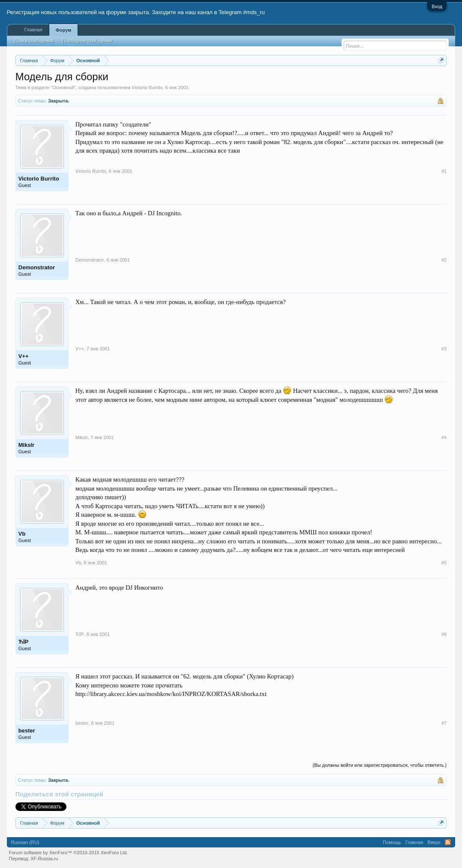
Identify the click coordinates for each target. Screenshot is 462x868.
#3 (444, 349)
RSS (448, 842)
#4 (444, 437)
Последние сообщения (87, 41)
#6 (444, 634)
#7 (444, 723)
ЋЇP (24, 642)
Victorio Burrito (147, 87)
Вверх (434, 842)
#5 (444, 563)
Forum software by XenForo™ (69, 853)
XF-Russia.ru (44, 859)
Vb (22, 534)
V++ (24, 356)
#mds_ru (254, 12)
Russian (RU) (25, 842)
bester (27, 731)
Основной (63, 87)
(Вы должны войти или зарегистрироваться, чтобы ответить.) (380, 765)
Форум (64, 30)
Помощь (392, 842)
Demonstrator (37, 267)
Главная (33, 30)
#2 (444, 260)
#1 (444, 171)
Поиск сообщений (34, 41)
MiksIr (27, 445)
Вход (437, 6)
